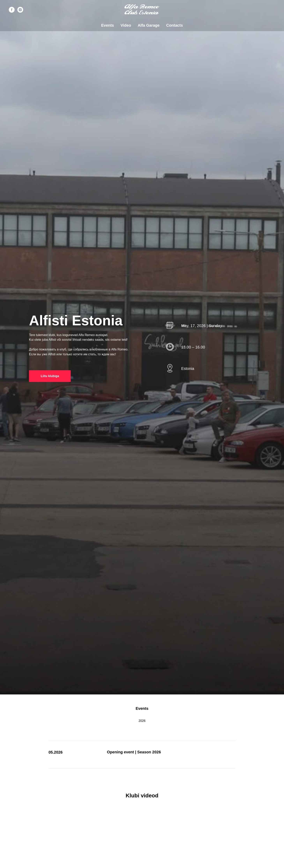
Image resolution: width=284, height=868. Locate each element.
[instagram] (20, 10)
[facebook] (12, 10)
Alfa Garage (149, 25)
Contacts (175, 25)
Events (108, 25)
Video (126, 25)
